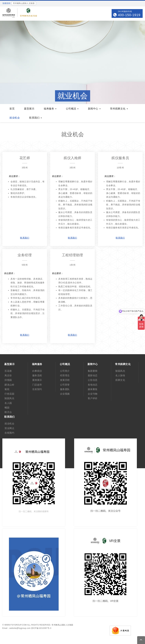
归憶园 (8, 380)
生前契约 (37, 389)
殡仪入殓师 (72, 158)
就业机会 (15, 118)
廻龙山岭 (9, 385)
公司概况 (72, 109)
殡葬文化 (120, 380)
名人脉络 (120, 375)
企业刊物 (93, 394)
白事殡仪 (37, 371)
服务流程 (37, 375)
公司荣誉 (65, 385)
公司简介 (65, 371)
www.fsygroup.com (16, 625)
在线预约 (9, 433)
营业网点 (9, 428)
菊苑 (7, 389)
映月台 (8, 412)
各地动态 (93, 385)
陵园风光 (9, 398)
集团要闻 (93, 371)
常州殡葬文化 (119, 109)
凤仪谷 (8, 375)
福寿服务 (50, 109)
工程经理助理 (72, 255)
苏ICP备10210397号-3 (41, 628)
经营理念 (65, 375)
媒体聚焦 (93, 389)
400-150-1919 (129, 15)
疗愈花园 (9, 394)
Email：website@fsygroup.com (16, 628)
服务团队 (65, 389)
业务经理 (25, 255)
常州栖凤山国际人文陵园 (62, 625)
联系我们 (36, 118)
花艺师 (25, 158)
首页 (12, 109)
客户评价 (93, 398)
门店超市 (37, 385)
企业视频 (65, 394)
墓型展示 (29, 109)
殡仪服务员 (120, 158)
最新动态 (93, 375)
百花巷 (8, 371)
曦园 (7, 408)
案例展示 (37, 380)
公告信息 (93, 380)
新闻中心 (94, 109)
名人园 (8, 403)
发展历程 (65, 380)
